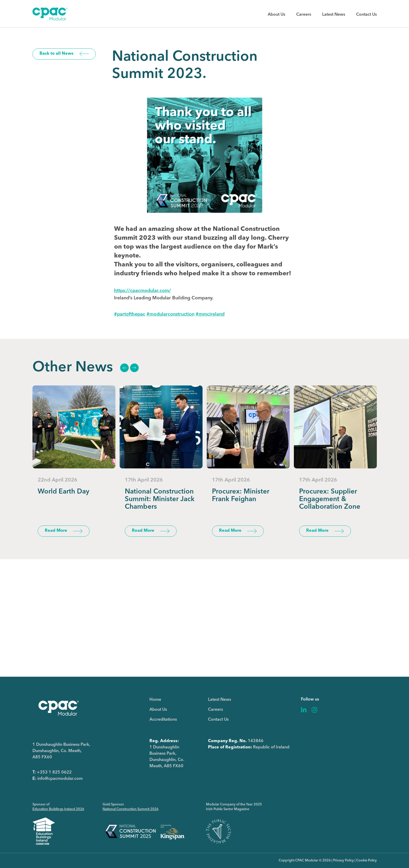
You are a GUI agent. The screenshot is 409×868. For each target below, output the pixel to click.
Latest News (334, 15)
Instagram (314, 710)
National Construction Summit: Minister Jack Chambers (160, 499)
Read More (56, 531)
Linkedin (304, 710)
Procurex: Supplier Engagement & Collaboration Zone (330, 499)
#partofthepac (130, 314)
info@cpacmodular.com (60, 779)
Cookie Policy (366, 861)
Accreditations (163, 720)
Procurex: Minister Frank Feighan (241, 495)
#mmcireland (210, 314)
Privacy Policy (343, 861)
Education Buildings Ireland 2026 (58, 809)
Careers (304, 15)
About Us (276, 15)
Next (135, 368)
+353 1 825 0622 (54, 772)
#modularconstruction (170, 314)
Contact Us (366, 15)
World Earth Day (63, 492)
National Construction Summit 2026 (131, 809)
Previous (125, 368)
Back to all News (57, 54)
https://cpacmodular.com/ (142, 291)
